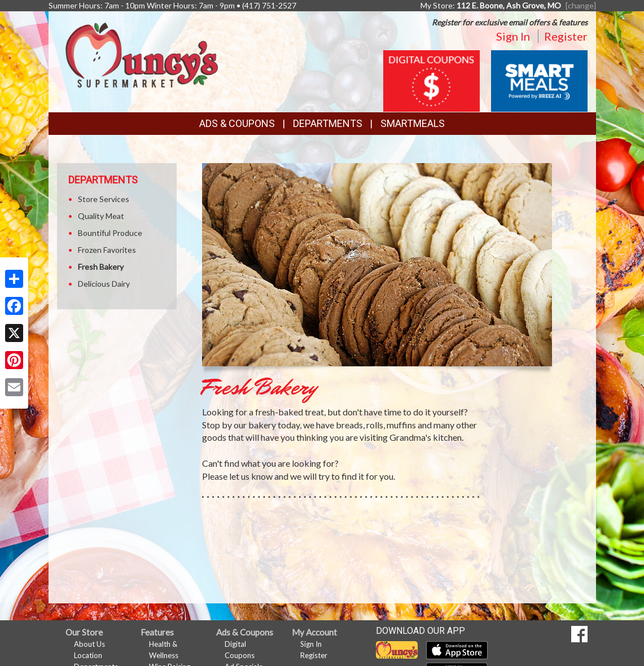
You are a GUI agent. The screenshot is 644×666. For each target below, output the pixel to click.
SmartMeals (413, 123)
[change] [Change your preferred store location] (581, 5)
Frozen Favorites (107, 250)
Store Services (104, 199)
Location (88, 655)
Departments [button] (328, 123)
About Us (89, 644)
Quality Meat (101, 216)
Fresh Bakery (101, 267)
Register (566, 36)
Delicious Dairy (104, 284)
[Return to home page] (142, 54)
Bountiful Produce (110, 233)
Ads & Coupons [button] (237, 123)
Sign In (513, 36)
